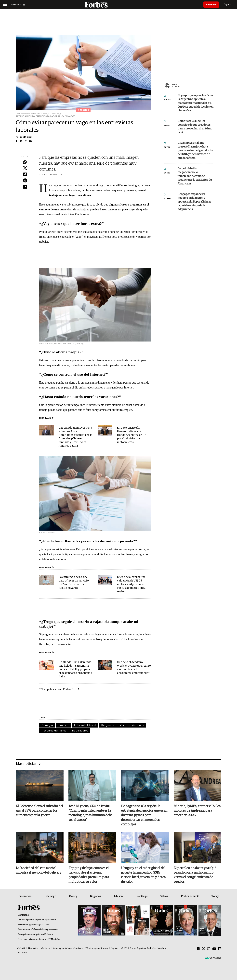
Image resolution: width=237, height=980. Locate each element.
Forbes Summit (190, 897)
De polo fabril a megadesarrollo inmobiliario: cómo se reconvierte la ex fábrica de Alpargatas (195, 176)
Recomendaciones (132, 725)
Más (193, 85)
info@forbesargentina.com (38, 925)
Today (215, 897)
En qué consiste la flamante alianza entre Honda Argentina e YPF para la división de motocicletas (132, 435)
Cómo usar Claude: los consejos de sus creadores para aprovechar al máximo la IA (195, 127)
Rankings (142, 897)
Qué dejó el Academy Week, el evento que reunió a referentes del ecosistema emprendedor (134, 668)
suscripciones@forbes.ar (42, 935)
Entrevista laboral (85, 725)
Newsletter (33, 949)
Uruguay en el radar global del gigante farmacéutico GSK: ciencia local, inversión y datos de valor (143, 875)
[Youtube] (214, 949)
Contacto (46, 949)
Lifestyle (119, 897)
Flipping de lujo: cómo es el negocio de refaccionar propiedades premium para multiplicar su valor (89, 875)
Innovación (25, 897)
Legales (115, 949)
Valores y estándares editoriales (68, 949)
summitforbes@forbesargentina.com (42, 930)
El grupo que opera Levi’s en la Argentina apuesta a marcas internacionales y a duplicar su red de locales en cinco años (195, 103)
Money (73, 897)
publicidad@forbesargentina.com (42, 920)
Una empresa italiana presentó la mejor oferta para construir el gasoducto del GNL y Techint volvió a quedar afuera (195, 151)
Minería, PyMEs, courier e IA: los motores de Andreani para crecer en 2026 (197, 811)
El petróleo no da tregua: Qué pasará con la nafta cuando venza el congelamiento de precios (195, 875)
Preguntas (108, 725)
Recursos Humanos (54, 731)
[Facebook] (198, 949)
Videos (164, 897)
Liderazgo (50, 897)
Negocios (96, 897)
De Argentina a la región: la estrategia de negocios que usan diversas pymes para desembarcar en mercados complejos (144, 816)
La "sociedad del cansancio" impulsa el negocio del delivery (39, 871)
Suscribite (212, 5)
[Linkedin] (220, 949)
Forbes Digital (24, 137)
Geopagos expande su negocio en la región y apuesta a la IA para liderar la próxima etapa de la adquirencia (194, 202)
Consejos (47, 725)
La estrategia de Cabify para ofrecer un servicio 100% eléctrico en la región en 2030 (74, 583)
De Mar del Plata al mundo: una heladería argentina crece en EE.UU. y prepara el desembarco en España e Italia (75, 669)
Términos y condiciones (97, 949)
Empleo (63, 725)
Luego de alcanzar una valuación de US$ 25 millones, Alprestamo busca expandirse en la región (131, 584)
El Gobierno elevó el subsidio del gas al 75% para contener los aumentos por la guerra (39, 811)
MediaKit (21, 949)
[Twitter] (203, 949)
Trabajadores (80, 731)
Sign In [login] (229, 5)
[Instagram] (209, 949)
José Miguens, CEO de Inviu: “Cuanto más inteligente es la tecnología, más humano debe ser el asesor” (90, 813)
